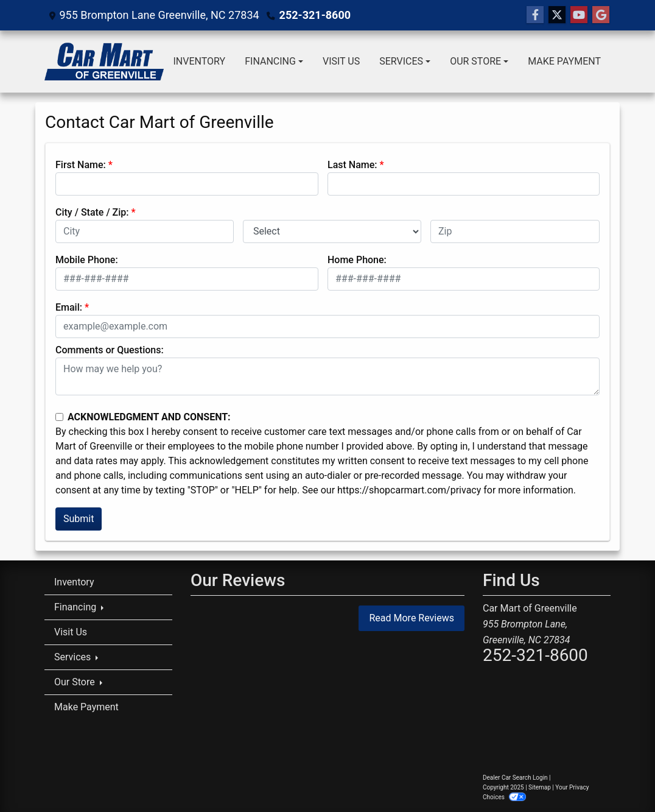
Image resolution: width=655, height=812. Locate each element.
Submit (79, 519)
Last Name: (352, 165)
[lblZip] (515, 231)
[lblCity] (145, 231)
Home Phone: (357, 260)
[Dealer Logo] (104, 62)
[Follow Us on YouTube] (579, 15)
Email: (69, 307)
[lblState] (332, 231)
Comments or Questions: (110, 350)
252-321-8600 (315, 15)
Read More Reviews (412, 618)
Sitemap (540, 787)
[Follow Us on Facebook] (535, 15)
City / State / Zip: (92, 212)
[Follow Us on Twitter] (557, 15)
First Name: (81, 165)
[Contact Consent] (59, 417)
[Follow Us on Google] (601, 15)
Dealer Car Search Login (515, 778)
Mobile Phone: (87, 260)
